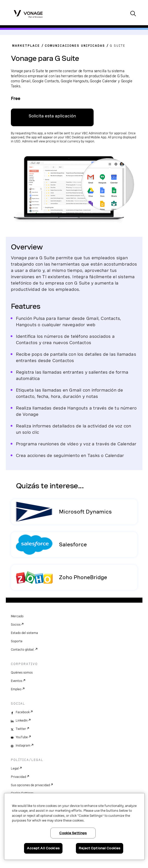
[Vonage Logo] (28, 14)
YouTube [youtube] (22, 737)
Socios (16, 625)
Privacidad (18, 777)
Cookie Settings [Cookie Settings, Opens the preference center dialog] (73, 833)
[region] (74, 826)
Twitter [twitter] (21, 729)
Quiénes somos (22, 673)
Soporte (17, 641)
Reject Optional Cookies (100, 848)
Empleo (16, 689)
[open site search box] (133, 14)
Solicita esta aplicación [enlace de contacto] (52, 116)
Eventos (17, 681)
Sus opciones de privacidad (30, 785)
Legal (15, 769)
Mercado (17, 616)
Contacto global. (23, 650)
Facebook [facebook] (23, 712)
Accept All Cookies (43, 848)
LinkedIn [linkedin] (22, 721)
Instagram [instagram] (23, 746)
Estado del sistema (24, 633)
